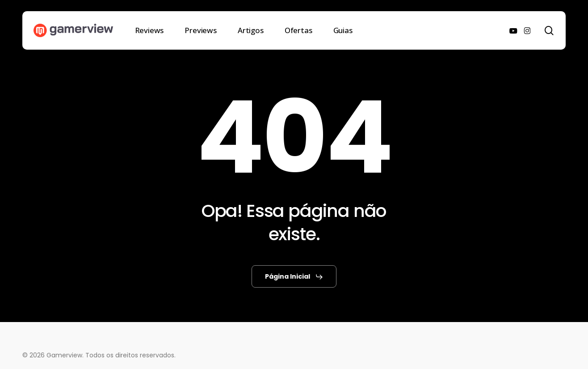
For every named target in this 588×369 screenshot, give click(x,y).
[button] (294, 277)
